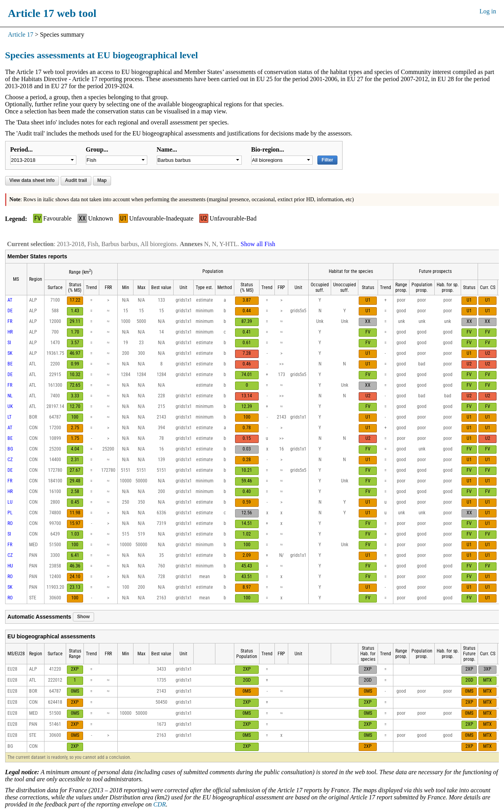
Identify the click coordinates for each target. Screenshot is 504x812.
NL (10, 396)
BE (10, 364)
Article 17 (20, 34)
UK (10, 406)
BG (10, 449)
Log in (488, 11)
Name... (167, 149)
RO (10, 523)
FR (10, 321)
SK (10, 353)
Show (83, 617)
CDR (159, 804)
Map (102, 180)
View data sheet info (32, 180)
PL (10, 513)
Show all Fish (258, 244)
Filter (327, 160)
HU (10, 566)
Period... (21, 149)
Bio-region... (268, 149)
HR (10, 332)
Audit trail (76, 180)
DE (10, 311)
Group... (97, 149)
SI (9, 343)
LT (9, 417)
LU (10, 502)
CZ (10, 460)
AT (10, 300)
